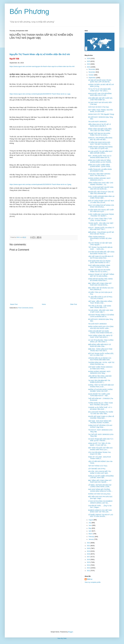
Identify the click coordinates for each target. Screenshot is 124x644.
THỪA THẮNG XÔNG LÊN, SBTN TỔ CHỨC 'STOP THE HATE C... (100, 336)
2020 (89, 548)
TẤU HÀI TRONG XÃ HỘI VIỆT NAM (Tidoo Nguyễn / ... (100, 244)
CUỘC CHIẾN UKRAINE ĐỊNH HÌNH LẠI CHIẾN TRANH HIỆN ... (101, 197)
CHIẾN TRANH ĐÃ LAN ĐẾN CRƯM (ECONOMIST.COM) (100, 170)
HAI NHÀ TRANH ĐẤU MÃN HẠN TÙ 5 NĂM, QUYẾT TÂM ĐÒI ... (101, 440)
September (92, 78)
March (91, 534)
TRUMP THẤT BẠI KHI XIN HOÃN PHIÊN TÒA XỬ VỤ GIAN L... (99, 134)
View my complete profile (93, 582)
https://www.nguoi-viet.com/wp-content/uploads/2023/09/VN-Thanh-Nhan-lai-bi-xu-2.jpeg (40, 184)
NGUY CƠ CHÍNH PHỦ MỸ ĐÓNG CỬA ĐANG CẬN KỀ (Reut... (101, 206)
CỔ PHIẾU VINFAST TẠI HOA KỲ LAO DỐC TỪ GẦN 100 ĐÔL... (101, 516)
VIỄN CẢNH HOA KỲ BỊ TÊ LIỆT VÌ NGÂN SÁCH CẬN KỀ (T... (99, 125)
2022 (89, 543)
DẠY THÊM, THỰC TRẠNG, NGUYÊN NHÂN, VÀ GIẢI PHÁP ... (100, 111)
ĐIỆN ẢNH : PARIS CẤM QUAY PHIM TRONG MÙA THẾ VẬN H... (100, 350)
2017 (89, 557)
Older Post (74, 304)
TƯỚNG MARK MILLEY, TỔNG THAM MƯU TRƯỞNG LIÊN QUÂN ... (100, 404)
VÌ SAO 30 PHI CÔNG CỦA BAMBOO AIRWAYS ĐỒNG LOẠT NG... (100, 502)
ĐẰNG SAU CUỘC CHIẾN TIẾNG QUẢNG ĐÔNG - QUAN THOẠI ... (100, 166)
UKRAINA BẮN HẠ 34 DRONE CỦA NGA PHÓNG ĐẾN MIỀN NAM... (100, 359)
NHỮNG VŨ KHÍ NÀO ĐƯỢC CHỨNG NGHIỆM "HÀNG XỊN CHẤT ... (100, 390)
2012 (89, 571)
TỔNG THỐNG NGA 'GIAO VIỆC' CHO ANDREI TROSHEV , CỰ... (101, 184)
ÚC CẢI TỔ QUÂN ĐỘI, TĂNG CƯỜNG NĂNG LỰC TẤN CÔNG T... (101, 341)
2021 (89, 546)
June (90, 525)
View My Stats (62, 638)
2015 (89, 562)
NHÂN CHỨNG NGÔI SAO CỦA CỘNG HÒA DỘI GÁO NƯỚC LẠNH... (101, 327)
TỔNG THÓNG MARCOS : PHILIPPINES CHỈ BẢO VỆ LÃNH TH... (100, 239)
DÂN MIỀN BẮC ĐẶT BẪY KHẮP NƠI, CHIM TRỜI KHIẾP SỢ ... (100, 99)
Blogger (71, 632)
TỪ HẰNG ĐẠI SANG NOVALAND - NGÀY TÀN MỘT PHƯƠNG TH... (100, 143)
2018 (89, 554)
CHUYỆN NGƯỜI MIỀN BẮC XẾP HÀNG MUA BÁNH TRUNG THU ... (101, 253)
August (91, 520)
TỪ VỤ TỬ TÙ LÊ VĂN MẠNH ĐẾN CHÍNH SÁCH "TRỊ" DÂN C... (99, 90)
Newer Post (14, 304)
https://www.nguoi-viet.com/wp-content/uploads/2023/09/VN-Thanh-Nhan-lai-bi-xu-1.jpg (40, 94)
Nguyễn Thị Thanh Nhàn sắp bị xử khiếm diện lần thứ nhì (40, 54)
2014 (89, 565)
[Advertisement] (62, 607)
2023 (89, 67)
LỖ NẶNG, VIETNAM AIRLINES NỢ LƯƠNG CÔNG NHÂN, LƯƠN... (100, 486)
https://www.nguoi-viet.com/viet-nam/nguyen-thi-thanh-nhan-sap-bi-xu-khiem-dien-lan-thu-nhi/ (42, 66)
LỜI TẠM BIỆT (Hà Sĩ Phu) (97, 469)
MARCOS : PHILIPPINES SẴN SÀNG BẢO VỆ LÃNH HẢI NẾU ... (100, 139)
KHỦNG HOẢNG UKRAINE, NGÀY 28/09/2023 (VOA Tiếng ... (99, 372)
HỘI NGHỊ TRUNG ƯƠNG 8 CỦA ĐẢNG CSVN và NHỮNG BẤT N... (101, 316)
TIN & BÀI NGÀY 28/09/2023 (97, 324)
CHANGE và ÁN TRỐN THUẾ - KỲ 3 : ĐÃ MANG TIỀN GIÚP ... (100, 408)
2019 (89, 551)
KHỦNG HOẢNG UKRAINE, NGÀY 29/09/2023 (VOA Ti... (99, 179)
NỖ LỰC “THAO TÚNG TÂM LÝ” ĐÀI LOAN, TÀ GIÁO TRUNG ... (100, 220)
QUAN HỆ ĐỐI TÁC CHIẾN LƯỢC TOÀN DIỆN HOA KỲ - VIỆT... (99, 395)
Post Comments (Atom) (26, 308)
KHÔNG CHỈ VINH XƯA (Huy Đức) (99, 494)
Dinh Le (19, 237)
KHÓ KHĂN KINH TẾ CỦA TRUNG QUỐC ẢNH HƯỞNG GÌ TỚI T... (99, 262)
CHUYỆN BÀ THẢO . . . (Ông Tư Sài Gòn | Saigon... (100, 507)
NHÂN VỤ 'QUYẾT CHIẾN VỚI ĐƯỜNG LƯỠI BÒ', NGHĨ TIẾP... (101, 477)
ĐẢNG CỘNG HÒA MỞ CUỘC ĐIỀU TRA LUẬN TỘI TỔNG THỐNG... (100, 130)
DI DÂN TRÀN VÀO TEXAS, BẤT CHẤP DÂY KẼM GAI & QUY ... (101, 211)
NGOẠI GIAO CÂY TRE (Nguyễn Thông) (101, 114)
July (90, 523)
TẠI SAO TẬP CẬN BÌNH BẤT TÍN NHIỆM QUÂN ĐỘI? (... (99, 381)
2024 (89, 64)
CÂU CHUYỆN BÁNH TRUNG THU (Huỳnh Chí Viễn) (99, 453)
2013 (89, 568)
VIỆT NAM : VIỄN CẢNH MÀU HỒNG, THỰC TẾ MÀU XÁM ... (100, 302)
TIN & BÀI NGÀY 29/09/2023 (97, 122)
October (91, 75)
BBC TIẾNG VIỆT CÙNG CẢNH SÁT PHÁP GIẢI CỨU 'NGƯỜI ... (100, 481)
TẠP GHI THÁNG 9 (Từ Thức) (98, 466)
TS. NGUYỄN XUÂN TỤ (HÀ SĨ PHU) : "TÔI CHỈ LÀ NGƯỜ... (101, 298)
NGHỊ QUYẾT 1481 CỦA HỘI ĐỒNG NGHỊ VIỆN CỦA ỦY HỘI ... (100, 94)
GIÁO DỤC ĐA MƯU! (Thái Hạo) (99, 107)
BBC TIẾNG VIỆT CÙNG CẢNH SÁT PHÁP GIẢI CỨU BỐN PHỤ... (100, 284)
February (92, 537)
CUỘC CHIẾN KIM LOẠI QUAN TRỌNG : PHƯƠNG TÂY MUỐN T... (101, 215)
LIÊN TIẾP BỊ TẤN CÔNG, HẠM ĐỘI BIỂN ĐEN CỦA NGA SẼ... (100, 377)
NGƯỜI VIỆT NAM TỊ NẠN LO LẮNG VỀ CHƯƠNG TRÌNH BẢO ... (101, 417)
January (91, 539)
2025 (89, 61)
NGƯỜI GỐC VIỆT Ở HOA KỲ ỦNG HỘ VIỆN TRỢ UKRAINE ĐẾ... (101, 193)
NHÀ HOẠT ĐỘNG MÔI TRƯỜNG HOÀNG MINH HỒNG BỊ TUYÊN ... (100, 490)
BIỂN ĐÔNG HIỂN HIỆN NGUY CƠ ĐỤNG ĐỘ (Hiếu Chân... (99, 345)
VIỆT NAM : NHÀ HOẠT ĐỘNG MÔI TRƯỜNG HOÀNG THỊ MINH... (100, 422)
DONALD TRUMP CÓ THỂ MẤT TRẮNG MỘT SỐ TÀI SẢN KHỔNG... (101, 275)
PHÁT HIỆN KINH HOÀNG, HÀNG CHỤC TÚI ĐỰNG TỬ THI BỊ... (99, 266)
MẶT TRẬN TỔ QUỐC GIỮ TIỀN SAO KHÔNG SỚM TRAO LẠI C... (100, 449)
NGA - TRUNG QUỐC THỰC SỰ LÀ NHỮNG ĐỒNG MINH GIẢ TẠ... (100, 157)
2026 (89, 59)
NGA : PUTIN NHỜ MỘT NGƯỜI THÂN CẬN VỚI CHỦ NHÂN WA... (101, 188)
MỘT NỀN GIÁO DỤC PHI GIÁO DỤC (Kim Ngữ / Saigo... (100, 497)
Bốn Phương (29, 11)
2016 (89, 560)
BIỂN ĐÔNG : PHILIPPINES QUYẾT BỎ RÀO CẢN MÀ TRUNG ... (101, 233)
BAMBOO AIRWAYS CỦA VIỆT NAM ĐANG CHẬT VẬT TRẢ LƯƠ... (100, 511)
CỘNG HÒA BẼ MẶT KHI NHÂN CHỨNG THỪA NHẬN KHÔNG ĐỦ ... (101, 332)
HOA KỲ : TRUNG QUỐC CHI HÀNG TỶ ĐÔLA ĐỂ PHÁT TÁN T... (101, 229)
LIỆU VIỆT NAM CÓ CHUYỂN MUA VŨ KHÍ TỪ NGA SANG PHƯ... (101, 257)
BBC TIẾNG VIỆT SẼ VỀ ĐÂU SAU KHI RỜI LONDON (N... (101, 289)
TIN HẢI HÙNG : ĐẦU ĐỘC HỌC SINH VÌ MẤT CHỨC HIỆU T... (101, 311)
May (90, 528)
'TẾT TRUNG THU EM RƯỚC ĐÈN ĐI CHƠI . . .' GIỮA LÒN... (100, 248)
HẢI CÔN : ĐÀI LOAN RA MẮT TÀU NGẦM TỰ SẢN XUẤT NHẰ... (100, 472)
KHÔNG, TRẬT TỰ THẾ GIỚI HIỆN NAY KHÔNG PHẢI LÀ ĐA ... (101, 386)
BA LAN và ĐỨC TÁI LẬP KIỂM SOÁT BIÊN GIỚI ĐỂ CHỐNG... (100, 152)
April (90, 531)
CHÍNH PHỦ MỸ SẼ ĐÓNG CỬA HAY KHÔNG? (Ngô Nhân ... (100, 426)
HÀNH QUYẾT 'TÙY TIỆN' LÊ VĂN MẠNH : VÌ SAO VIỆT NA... (99, 444)
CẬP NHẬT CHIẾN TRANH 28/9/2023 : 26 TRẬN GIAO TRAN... (101, 368)
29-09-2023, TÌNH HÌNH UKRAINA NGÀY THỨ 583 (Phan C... (99, 175)
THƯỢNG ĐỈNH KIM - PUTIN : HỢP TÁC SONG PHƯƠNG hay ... (101, 363)
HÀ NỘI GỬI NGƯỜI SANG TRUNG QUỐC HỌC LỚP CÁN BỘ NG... (100, 81)
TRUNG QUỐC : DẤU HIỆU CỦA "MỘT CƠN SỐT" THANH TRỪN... (101, 224)
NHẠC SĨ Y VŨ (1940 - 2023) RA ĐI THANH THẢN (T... (100, 458)
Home (44, 304)
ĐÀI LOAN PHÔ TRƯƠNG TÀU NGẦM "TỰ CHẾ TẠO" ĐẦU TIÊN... (101, 413)
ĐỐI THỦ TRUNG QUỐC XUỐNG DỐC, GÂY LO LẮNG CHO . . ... (101, 354)
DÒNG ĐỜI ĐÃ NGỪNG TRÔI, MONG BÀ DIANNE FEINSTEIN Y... (100, 280)
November (92, 72)
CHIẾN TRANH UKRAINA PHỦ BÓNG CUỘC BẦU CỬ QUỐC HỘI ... (100, 148)
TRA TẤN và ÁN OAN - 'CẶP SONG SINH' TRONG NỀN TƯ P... (100, 307)
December (92, 69)
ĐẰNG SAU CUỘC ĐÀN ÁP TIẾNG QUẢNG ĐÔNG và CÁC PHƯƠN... (100, 161)
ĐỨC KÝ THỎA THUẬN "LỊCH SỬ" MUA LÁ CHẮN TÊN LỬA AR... (101, 202)
